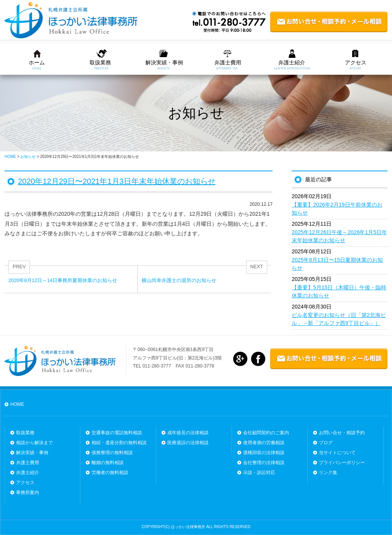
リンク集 (328, 473)
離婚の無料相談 (108, 463)
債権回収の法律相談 (264, 453)
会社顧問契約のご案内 (266, 433)
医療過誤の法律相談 (188, 443)
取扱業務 (100, 62)
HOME (17, 404)
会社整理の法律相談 (264, 463)
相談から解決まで (34, 443)
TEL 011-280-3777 (152, 366)
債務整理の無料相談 (112, 453)
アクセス (356, 62)
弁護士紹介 (292, 62)
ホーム (37, 62)
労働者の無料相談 (110, 473)
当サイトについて (337, 453)
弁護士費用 (228, 62)
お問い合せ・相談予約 (342, 433)
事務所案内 (28, 492)
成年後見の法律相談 (188, 433)
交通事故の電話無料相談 (117, 433)
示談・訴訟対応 (259, 473)
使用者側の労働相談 (264, 443)
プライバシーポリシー (342, 463)
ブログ (326, 443)
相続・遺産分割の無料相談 (119, 443)
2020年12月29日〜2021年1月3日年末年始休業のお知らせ (117, 181)
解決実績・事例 (164, 62)
